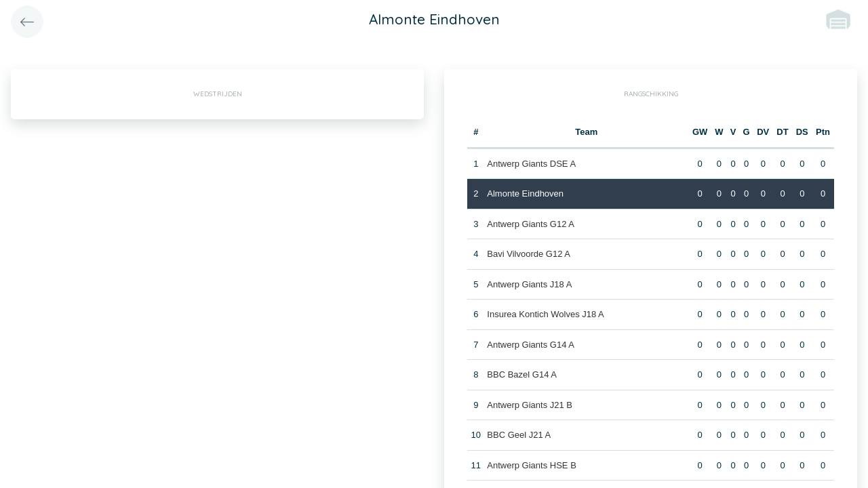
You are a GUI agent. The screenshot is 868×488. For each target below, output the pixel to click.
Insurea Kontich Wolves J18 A (545, 314)
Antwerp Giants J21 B (530, 405)
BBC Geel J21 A (519, 435)
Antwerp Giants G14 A (531, 345)
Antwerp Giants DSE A (531, 164)
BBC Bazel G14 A (522, 374)
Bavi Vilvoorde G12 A (529, 254)
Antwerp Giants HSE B (532, 465)
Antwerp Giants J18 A (529, 284)
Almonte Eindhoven (525, 194)
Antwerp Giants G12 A (531, 224)
